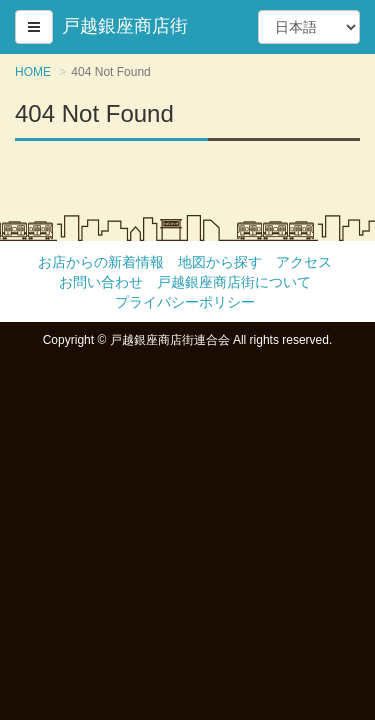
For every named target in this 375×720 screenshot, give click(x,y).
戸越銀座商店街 (125, 26)
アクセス (304, 262)
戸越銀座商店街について (234, 282)
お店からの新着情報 (101, 262)
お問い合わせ (101, 282)
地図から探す (220, 262)
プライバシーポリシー (185, 302)
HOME (33, 72)
